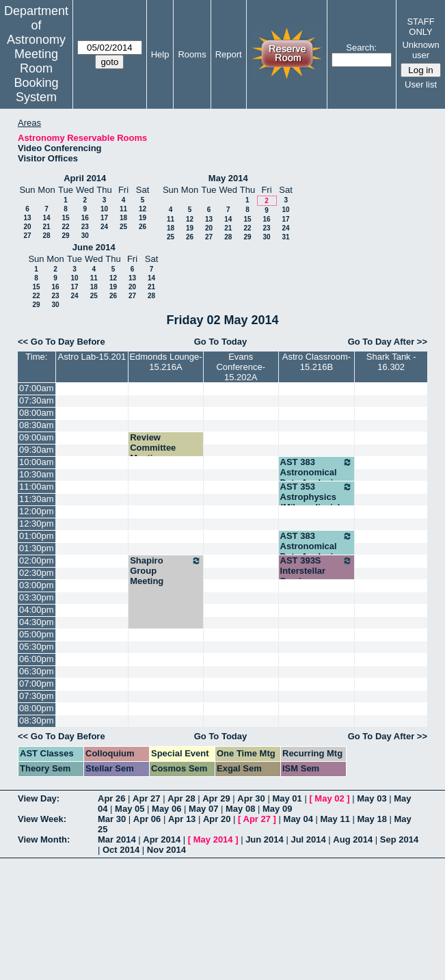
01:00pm (37, 536)
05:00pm (37, 634)
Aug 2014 (353, 839)
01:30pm (37, 548)
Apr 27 (146, 798)
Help (160, 54)
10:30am (37, 474)
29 (65, 236)
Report (229, 54)
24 (104, 227)
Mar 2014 (117, 839)
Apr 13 (182, 819)
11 (123, 209)
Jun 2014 (265, 839)
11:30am (37, 499)
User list (421, 84)
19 (143, 218)
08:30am (37, 425)
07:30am (37, 400)
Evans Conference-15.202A (241, 367)
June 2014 (94, 247)
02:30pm (37, 573)
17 (104, 218)
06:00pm (37, 659)
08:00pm (37, 708)
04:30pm (37, 622)
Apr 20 (217, 819)
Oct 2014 (121, 850)
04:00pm (37, 610)
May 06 (166, 809)
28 (46, 236)
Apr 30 (251, 798)
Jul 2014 (308, 839)
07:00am (37, 388)
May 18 (372, 819)
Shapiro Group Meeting (166, 571)
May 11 (335, 819)
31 (285, 237)
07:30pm (37, 696)
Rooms (192, 54)
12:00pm (37, 511)
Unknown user (420, 50)
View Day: (39, 798)
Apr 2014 (162, 839)
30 (85, 236)
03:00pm (37, 585)
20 (27, 227)
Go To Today (221, 342)
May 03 (372, 798)
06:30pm (37, 671)
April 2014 (85, 178)
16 (85, 218)
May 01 (287, 798)
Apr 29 (216, 798)
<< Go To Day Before (62, 342)
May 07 (203, 809)
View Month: (44, 839)
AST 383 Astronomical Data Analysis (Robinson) (317, 477)
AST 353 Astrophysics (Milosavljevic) (317, 497)
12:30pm (37, 524)
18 (123, 218)
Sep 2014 (399, 839)
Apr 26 (111, 798)
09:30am (37, 450)
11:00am (37, 487)
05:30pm (37, 647)
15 (65, 218)
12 (143, 209)
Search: (361, 48)
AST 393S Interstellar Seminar (317, 571)
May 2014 (228, 178)
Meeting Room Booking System (36, 76)
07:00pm (37, 684)
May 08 (240, 809)
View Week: (42, 819)
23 (85, 227)
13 (27, 218)
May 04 (298, 819)
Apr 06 (147, 819)
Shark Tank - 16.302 (391, 362)
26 (143, 227)
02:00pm (37, 560)
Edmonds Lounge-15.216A (165, 362)
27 (27, 236)
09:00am (37, 437)
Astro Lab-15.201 (92, 357)
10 (104, 209)
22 (65, 227)
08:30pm (37, 720)
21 (46, 227)
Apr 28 (181, 798)
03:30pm (37, 597)
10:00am (37, 462)
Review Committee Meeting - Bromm (153, 453)
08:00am (37, 413)
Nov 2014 (166, 850)
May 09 (277, 809)
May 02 (329, 798)
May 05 (130, 809)
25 (123, 227)
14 (46, 218)
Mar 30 (112, 819)
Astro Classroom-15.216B (316, 362)
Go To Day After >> (388, 342)
